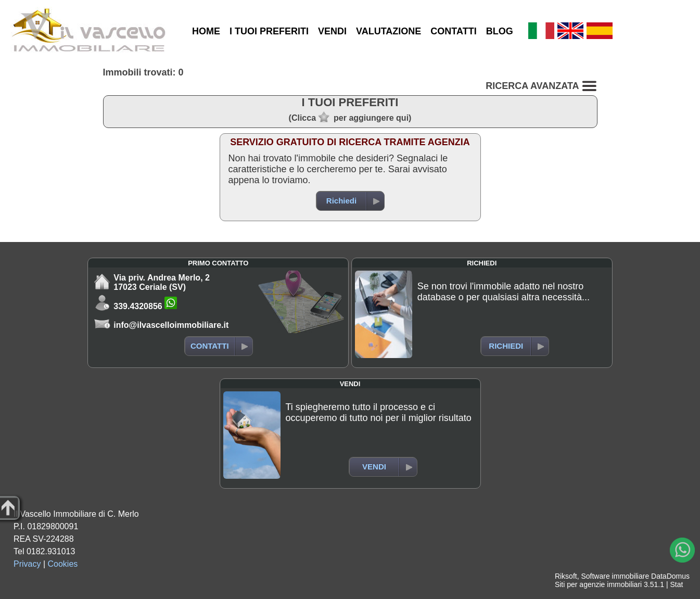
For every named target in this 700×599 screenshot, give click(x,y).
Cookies (63, 564)
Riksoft (566, 576)
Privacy (27, 564)
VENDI (332, 31)
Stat (676, 584)
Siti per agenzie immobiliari (598, 584)
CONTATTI (453, 31)
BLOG (500, 31)
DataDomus (670, 576)
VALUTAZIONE (389, 31)
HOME (206, 31)
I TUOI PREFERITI (269, 31)
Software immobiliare (615, 576)
